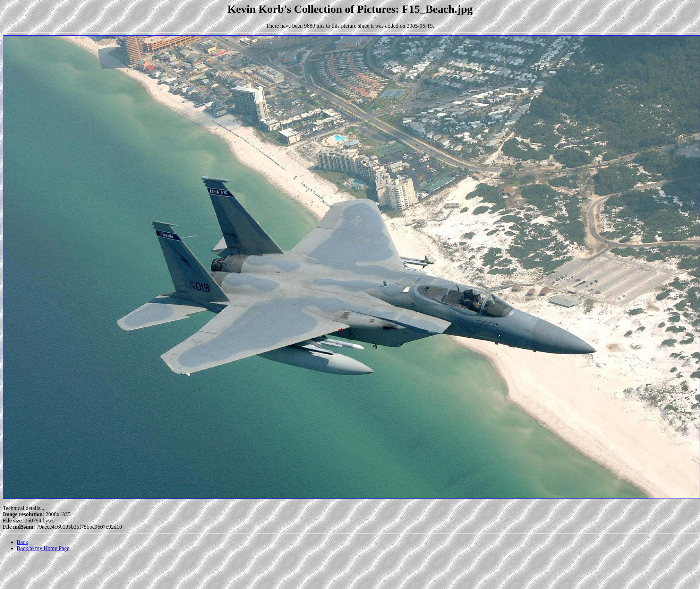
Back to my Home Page (43, 548)
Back (22, 542)
